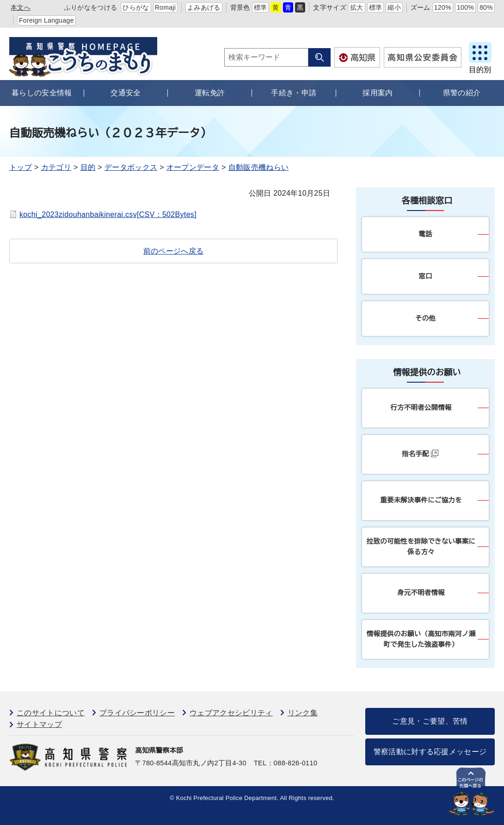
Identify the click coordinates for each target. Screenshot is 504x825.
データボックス (131, 167)
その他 (425, 318)
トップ (21, 167)
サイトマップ (39, 724)
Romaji (166, 7)
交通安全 (126, 93)
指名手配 (420, 454)
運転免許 (210, 93)
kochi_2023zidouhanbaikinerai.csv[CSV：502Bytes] (108, 214)
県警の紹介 (462, 93)
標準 (261, 7)
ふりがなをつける (91, 7)
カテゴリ (56, 167)
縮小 (394, 7)
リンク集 (303, 713)
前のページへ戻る (174, 251)
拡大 (357, 7)
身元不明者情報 (421, 593)
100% (465, 7)
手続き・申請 (294, 93)
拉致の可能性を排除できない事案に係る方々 (421, 547)
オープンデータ (193, 167)
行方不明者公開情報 (421, 408)
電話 (425, 234)
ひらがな (136, 7)
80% (486, 7)
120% (443, 7)
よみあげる (204, 7)
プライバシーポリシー (137, 713)
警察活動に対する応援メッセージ (430, 752)
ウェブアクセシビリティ (231, 713)
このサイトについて (51, 713)
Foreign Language (46, 20)
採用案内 (378, 93)
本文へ (21, 7)
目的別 (480, 70)
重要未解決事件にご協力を (421, 500)
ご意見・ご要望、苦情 (430, 721)
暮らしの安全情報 (42, 93)
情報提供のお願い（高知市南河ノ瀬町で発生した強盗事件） (421, 639)
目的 (88, 167)
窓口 (425, 276)
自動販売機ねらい (259, 167)
